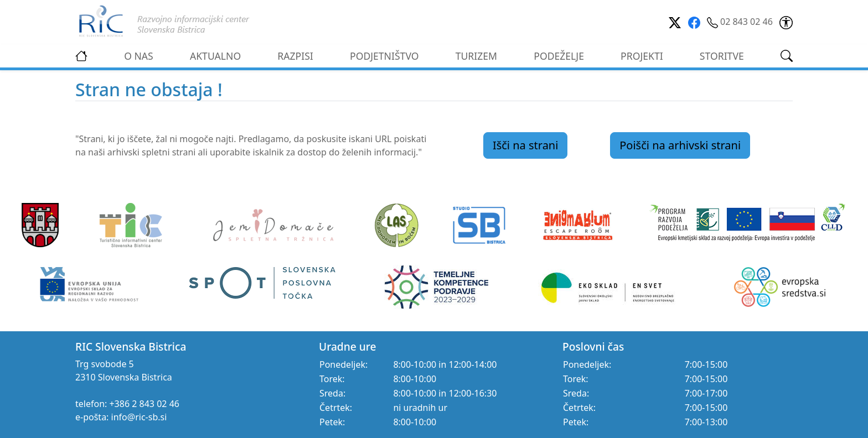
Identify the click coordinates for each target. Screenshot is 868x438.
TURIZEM (476, 56)
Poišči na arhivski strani (680, 145)
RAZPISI (295, 56)
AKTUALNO (215, 56)
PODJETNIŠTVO (384, 56)
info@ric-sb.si (139, 417)
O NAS (139, 56)
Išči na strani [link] (526, 145)
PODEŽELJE (559, 56)
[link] (786, 22)
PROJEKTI (642, 56)
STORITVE (722, 56)
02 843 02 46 (741, 22)
